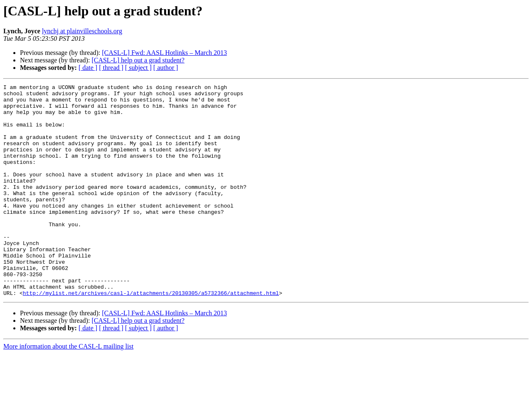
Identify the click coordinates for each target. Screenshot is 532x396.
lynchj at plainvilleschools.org (82, 31)
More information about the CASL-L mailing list (68, 389)
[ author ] (166, 68)
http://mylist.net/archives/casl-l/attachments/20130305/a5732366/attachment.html (151, 335)
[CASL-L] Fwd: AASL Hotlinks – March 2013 (164, 53)
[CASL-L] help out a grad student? (138, 60)
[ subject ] (138, 68)
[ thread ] (111, 68)
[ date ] (88, 68)
